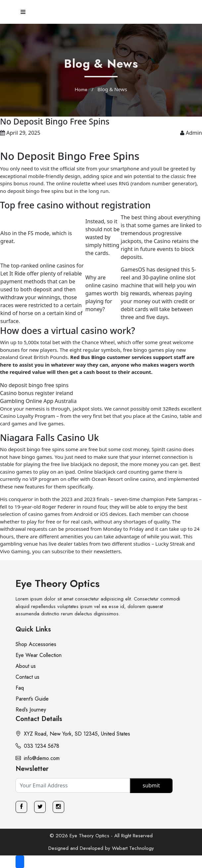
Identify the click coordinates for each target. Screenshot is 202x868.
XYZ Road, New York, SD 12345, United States (73, 734)
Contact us (27, 677)
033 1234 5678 (37, 746)
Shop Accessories (36, 644)
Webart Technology (133, 848)
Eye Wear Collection (39, 655)
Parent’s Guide (32, 699)
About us (26, 666)
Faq (20, 688)
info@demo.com (38, 758)
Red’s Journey (31, 710)
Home (81, 90)
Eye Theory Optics (58, 583)
